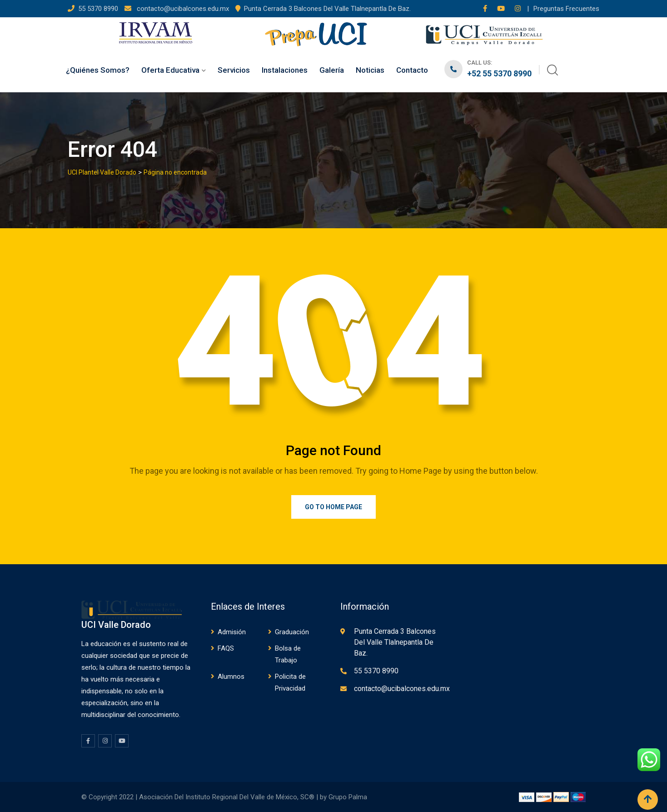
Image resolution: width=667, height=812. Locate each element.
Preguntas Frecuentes (566, 9)
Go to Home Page (333, 507)
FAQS (226, 648)
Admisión (232, 632)
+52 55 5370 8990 (499, 73)
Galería (332, 70)
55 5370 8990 (99, 9)
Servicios (234, 70)
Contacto (412, 70)
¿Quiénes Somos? (98, 70)
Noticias (370, 70)
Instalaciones (285, 70)
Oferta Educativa (170, 70)
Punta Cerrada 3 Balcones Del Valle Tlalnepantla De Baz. (327, 9)
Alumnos (231, 677)
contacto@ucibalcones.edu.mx (182, 9)
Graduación (292, 632)
